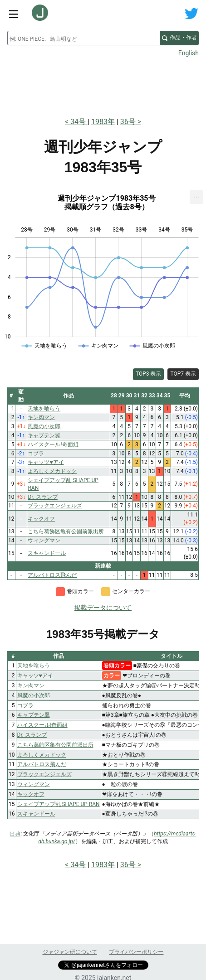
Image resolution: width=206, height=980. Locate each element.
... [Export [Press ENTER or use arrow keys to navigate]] (197, 195)
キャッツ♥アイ (35, 676)
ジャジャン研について (70, 952)
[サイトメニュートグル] (14, 14)
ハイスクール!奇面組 (42, 725)
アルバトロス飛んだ (42, 764)
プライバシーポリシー (136, 952)
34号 (79, 122)
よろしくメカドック (42, 755)
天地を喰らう (34, 666)
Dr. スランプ (32, 735)
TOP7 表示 (183, 374)
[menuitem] (196, 197)
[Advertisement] (103, 84)
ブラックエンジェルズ (44, 774)
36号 (128, 122)
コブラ (25, 705)
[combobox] (83, 38)
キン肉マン (31, 686)
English (189, 53)
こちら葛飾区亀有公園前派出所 (55, 745)
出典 (15, 834)
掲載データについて (103, 608)
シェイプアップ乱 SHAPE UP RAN (59, 804)
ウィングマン (34, 784)
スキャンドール (36, 814)
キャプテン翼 (34, 715)
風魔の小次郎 (34, 695)
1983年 (103, 122)
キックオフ (31, 794)
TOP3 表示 (149, 374)
